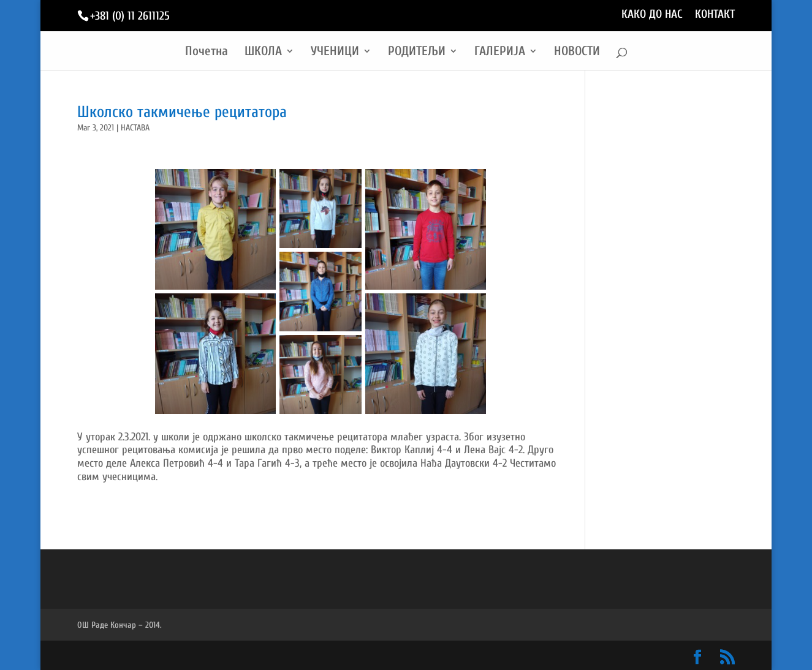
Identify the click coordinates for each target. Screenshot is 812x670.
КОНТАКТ (715, 15)
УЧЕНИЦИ (335, 52)
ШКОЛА (263, 52)
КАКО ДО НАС (652, 15)
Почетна (207, 52)
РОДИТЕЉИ (417, 52)
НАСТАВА (135, 128)
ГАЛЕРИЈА (500, 52)
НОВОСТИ (577, 52)
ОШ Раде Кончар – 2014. (120, 625)
